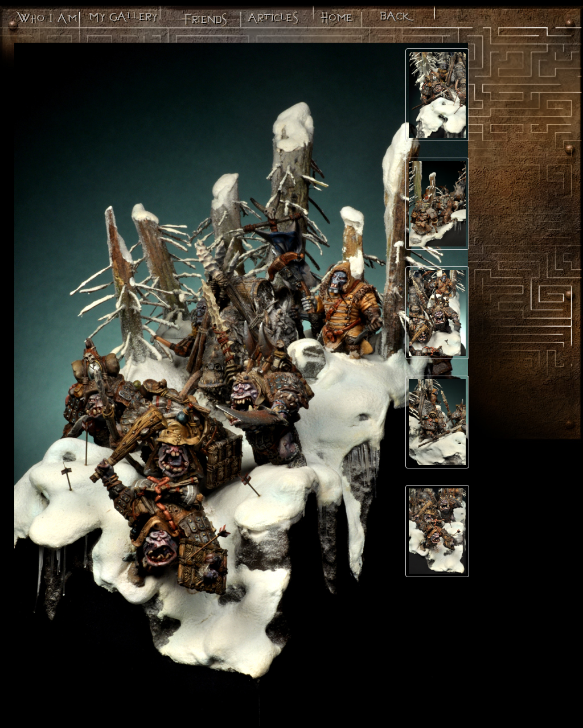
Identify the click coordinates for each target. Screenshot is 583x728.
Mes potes (197, 20)
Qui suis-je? (46, 20)
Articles (272, 20)
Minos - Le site (336, 20)
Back (397, 20)
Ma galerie (122, 20)
